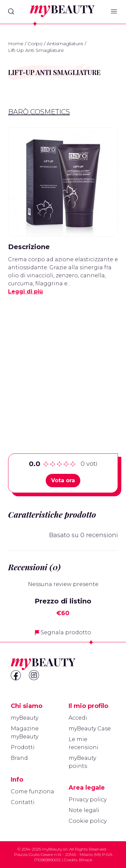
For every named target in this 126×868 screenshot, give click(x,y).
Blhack (86, 860)
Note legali (84, 810)
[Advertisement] (63, 364)
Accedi (78, 718)
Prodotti (23, 747)
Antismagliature (65, 44)
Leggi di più (26, 292)
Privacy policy (88, 800)
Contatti (23, 802)
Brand (19, 758)
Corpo (35, 44)
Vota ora (63, 480)
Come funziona (32, 791)
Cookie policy (88, 821)
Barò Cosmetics (39, 112)
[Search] (11, 11)
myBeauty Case (90, 729)
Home (16, 44)
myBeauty (25, 718)
